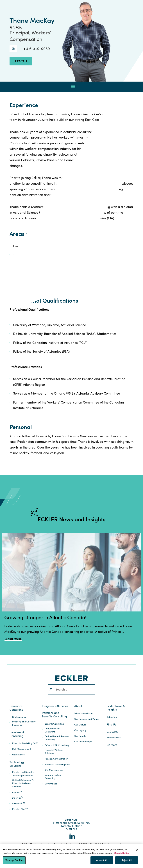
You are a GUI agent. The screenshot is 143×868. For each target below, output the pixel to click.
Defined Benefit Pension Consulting (57, 738)
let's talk (21, 61)
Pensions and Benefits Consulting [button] (54, 715)
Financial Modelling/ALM (25, 743)
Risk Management (22, 749)
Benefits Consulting (54, 724)
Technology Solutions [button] (17, 764)
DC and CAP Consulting (57, 745)
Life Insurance (19, 717)
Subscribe (112, 717)
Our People (80, 736)
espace (17, 792)
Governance (18, 755)
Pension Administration (56, 759)
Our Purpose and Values (87, 719)
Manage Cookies (14, 860)
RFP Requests (114, 737)
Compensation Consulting (52, 730)
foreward (19, 803)
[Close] (137, 850)
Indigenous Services (55, 706)
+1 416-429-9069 (36, 48)
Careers (112, 745)
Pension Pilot (20, 809)
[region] (71, 856)
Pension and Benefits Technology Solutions (23, 774)
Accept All (102, 860)
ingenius (18, 798)
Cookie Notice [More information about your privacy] (122, 853)
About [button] (78, 706)
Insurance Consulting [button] (16, 708)
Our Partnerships (83, 742)
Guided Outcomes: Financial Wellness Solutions (23, 783)
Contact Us (112, 732)
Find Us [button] (111, 724)
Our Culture (80, 725)
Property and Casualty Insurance (24, 723)
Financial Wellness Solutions (54, 752)
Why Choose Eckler (84, 713)
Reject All (127, 860)
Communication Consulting (53, 776)
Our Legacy (80, 730)
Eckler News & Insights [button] (116, 708)
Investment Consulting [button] (17, 734)
